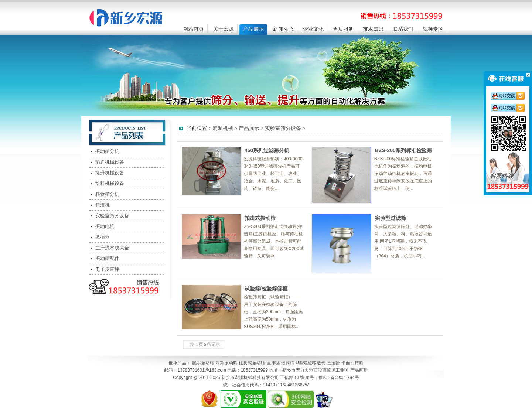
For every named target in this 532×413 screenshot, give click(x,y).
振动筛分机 (107, 151)
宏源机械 (223, 128)
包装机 (103, 205)
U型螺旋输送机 (311, 363)
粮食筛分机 (107, 194)
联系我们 (403, 29)
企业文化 (313, 29)
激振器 (103, 237)
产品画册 (359, 370)
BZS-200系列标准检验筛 (403, 150)
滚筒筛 (288, 363)
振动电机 (105, 226)
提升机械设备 (110, 173)
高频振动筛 (226, 363)
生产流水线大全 (112, 248)
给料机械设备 (110, 183)
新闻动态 (283, 29)
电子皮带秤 (107, 269)
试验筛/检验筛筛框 (266, 289)
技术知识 (373, 29)
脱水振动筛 (203, 363)
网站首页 (194, 29)
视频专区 (433, 29)
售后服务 (343, 29)
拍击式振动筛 (260, 218)
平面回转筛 (352, 363)
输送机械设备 (110, 162)
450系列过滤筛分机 (267, 150)
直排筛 (273, 363)
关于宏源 (224, 29)
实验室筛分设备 (112, 216)
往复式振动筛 (252, 363)
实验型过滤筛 (391, 218)
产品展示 (253, 29)
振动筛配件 (107, 258)
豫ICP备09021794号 (339, 378)
